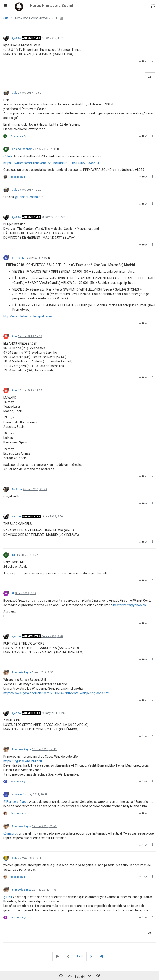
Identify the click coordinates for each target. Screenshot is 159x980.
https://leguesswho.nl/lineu (23, 761)
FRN (15, 858)
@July (8, 156)
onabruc (17, 795)
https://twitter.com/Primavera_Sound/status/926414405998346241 (52, 163)
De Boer (17, 489)
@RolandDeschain (27, 197)
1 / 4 (80, 956)
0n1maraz (18, 258)
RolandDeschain (22, 149)
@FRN (8, 897)
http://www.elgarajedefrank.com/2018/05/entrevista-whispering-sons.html (57, 693)
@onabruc (11, 833)
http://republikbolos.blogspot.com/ (28, 316)
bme (15, 336)
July (14, 93)
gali (14, 555)
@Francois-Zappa (16, 802)
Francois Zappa (22, 672)
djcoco (16, 38)
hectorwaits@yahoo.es (130, 605)
